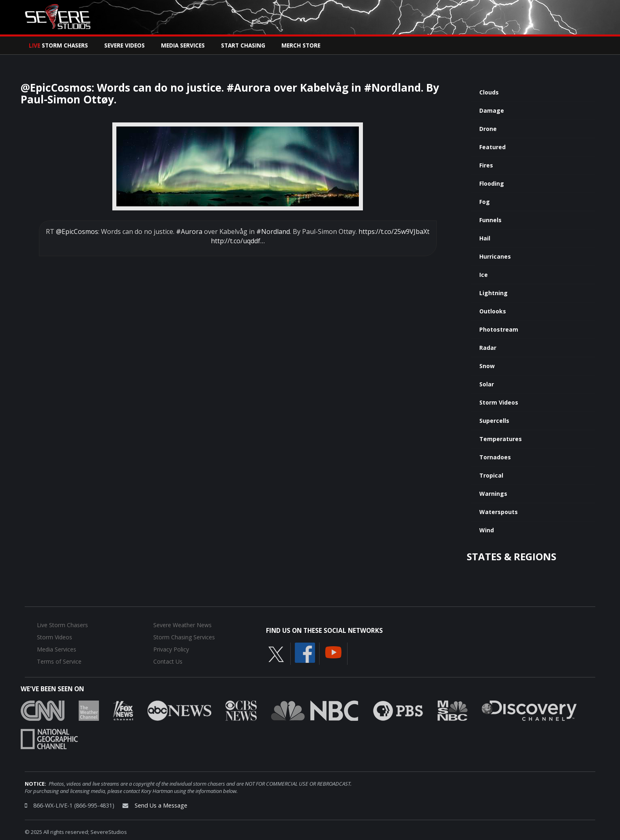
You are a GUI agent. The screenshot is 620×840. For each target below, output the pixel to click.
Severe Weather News (182, 625)
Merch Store (301, 45)
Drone (488, 129)
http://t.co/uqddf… (238, 241)
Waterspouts (499, 512)
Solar (487, 384)
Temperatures (501, 439)
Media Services (183, 45)
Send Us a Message (161, 805)
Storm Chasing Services (184, 637)
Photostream (499, 329)
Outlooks (493, 311)
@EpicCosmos (77, 231)
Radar (488, 348)
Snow (487, 366)
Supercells (494, 421)
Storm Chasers (58, 45)
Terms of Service (59, 661)
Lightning (493, 293)
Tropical (491, 475)
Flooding (492, 183)
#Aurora (189, 231)
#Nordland (273, 231)
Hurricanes (495, 256)
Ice (484, 275)
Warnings (493, 494)
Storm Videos (499, 402)
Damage (492, 110)
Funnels (490, 220)
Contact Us (168, 661)
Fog (485, 202)
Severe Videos (124, 45)
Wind (487, 530)
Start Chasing (243, 45)
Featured (492, 147)
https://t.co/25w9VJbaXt (394, 231)
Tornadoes (495, 457)
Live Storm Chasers (62, 625)
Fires (486, 165)
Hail (485, 238)
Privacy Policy (171, 649)
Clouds (489, 92)
